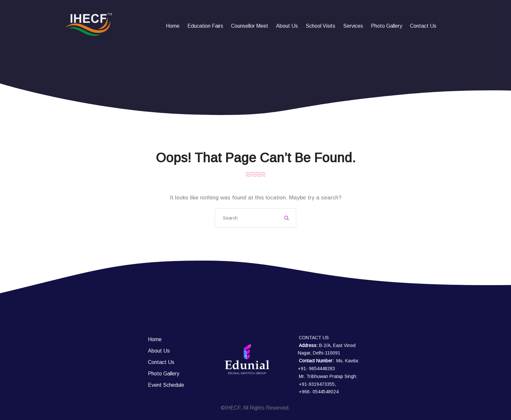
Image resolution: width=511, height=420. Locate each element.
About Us (287, 26)
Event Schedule (166, 385)
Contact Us (423, 26)
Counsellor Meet (250, 26)
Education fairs (205, 26)
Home (173, 26)
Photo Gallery (387, 26)
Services (353, 26)
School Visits (321, 26)
